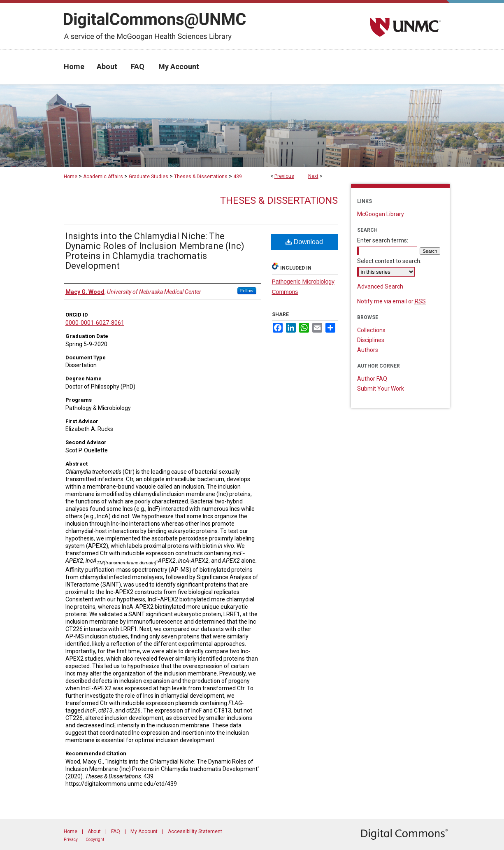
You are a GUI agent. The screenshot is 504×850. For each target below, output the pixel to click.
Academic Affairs (103, 177)
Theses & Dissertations (201, 177)
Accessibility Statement (195, 831)
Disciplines (371, 340)
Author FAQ (372, 379)
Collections (371, 330)
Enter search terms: (383, 240)
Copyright (95, 840)
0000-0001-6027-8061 (95, 323)
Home (71, 177)
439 (238, 177)
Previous (284, 176)
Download (304, 242)
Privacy (71, 840)
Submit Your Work (381, 389)
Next (313, 176)
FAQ (116, 831)
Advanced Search (380, 286)
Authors (368, 350)
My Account (144, 831)
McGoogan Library (381, 214)
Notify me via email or (391, 301)
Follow (247, 291)
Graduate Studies (149, 177)
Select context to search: (389, 261)
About (94, 831)
